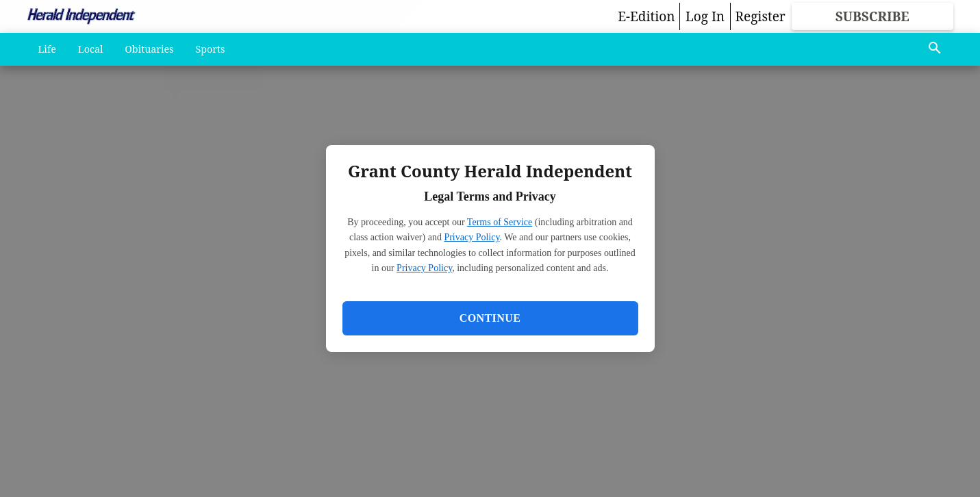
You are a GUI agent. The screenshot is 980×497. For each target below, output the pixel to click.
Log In (705, 16)
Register (761, 16)
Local (91, 49)
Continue (490, 318)
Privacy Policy (472, 237)
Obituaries (149, 49)
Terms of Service (500, 222)
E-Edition (646, 16)
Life (47, 49)
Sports (211, 49)
